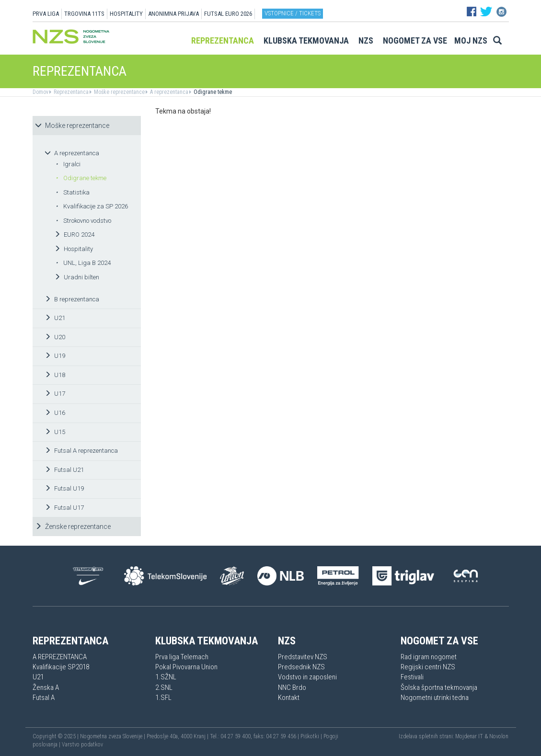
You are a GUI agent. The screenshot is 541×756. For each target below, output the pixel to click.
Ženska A (46, 687)
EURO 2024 (74, 235)
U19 (55, 356)
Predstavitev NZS (303, 657)
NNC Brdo (292, 687)
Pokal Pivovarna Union (186, 667)
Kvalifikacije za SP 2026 (92, 206)
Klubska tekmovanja (306, 40)
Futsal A (44, 698)
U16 (55, 413)
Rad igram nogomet (429, 657)
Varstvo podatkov (82, 745)
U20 (55, 337)
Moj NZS (471, 40)
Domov (40, 92)
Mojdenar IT (469, 736)
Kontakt (289, 698)
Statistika (73, 192)
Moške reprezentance (119, 92)
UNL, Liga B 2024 (83, 263)
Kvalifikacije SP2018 (61, 667)
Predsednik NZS (301, 667)
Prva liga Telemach (182, 657)
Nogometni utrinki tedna (435, 698)
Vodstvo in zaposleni (307, 677)
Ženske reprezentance (73, 527)
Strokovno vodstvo (83, 221)
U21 (55, 318)
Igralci (68, 164)
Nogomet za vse (415, 40)
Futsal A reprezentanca (81, 451)
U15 (55, 432)
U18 (55, 375)
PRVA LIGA (46, 14)
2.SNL (164, 687)
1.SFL (163, 698)
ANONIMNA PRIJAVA (173, 14)
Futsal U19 (64, 488)
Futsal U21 (64, 470)
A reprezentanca (168, 92)
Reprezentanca (223, 40)
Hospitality (74, 249)
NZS (366, 40)
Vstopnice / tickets (293, 13)
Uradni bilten (77, 277)
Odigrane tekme (212, 92)
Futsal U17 (64, 508)
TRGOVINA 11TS (84, 14)
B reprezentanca (72, 299)
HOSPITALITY (126, 14)
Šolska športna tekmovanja (439, 687)
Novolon (499, 736)
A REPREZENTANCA (60, 657)
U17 (55, 394)
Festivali (412, 677)
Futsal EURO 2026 (228, 14)
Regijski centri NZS (428, 667)
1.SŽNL (166, 677)
